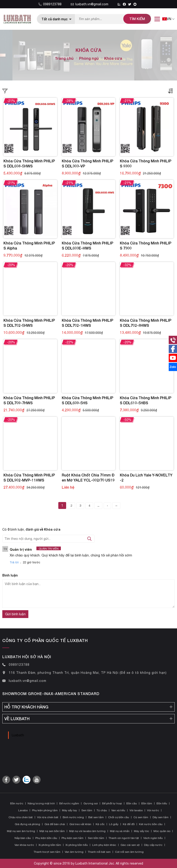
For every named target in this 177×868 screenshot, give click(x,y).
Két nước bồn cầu (151, 824)
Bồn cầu (132, 803)
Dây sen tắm (161, 817)
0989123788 (50, 4)
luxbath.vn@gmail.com (90, 4)
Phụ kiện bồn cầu (46, 838)
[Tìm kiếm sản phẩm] (113, 19)
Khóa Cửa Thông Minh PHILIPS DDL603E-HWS (87, 245)
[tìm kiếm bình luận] (89, 539)
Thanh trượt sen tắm (47, 852)
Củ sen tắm (141, 817)
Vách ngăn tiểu (153, 838)
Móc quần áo (162, 831)
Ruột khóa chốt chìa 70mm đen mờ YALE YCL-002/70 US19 (88, 477)
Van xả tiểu (118, 810)
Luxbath (18, 735)
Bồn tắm (147, 803)
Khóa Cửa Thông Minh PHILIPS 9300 (146, 163)
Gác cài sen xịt (130, 845)
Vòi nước (153, 810)
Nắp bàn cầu (23, 838)
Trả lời (14, 562)
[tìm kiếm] (137, 19)
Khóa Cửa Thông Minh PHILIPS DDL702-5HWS (29, 323)
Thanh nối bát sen (99, 852)
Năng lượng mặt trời (41, 803)
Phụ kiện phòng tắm (45, 810)
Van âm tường (74, 852)
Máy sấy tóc (142, 831)
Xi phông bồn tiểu (77, 845)
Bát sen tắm (96, 817)
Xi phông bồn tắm (50, 845)
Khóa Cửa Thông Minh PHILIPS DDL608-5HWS (29, 163)
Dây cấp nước (153, 845)
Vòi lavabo (136, 810)
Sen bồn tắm (96, 838)
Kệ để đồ (129, 824)
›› (116, 506)
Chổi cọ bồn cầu (119, 817)
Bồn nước (17, 803)
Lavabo (23, 810)
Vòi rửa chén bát (48, 817)
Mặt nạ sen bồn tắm (52, 831)
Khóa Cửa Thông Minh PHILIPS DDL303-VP (87, 163)
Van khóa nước (24, 845)
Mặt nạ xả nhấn (120, 831)
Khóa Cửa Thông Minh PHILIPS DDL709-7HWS (29, 400)
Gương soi (91, 803)
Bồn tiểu (162, 803)
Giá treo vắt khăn (80, 824)
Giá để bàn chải (55, 824)
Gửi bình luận (15, 614)
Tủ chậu (102, 810)
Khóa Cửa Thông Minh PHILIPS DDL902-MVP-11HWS (29, 477)
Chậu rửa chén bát (21, 817)
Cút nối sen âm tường (129, 852)
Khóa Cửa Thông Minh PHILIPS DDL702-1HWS (87, 323)
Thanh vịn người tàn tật (124, 838)
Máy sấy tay (69, 810)
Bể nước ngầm (69, 803)
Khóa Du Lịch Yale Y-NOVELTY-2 (146, 477)
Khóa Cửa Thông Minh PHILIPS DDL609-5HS (87, 400)
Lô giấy (114, 824)
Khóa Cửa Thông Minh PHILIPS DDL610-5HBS (146, 400)
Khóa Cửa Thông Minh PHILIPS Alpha (29, 245)
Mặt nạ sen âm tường (21, 831)
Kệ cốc (100, 824)
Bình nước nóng (73, 817)
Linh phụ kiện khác (104, 845)
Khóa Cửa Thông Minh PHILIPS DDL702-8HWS (146, 323)
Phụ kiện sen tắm (72, 838)
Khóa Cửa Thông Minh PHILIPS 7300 (146, 245)
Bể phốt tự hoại (112, 803)
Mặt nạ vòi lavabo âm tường (87, 831)
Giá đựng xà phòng (27, 824)
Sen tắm (87, 810)
